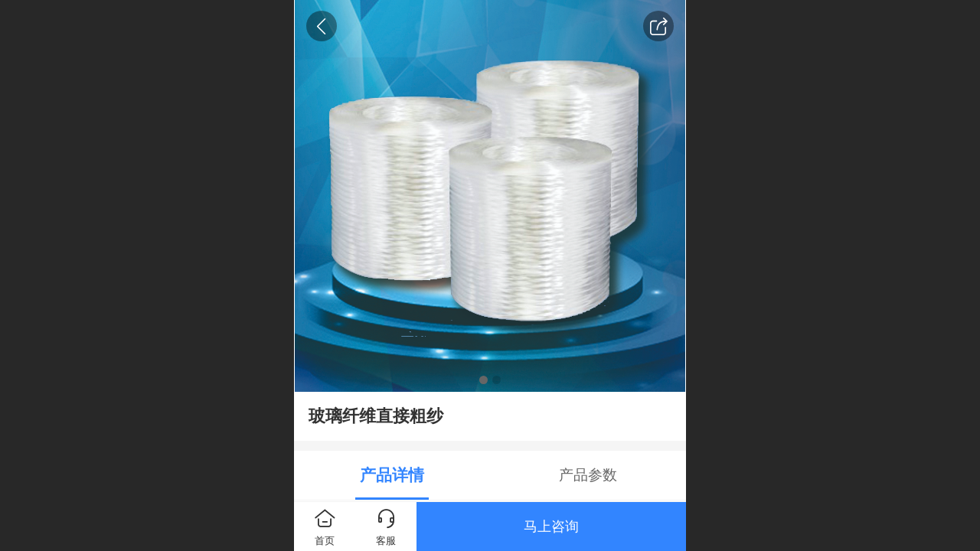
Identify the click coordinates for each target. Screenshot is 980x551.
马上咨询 (551, 527)
